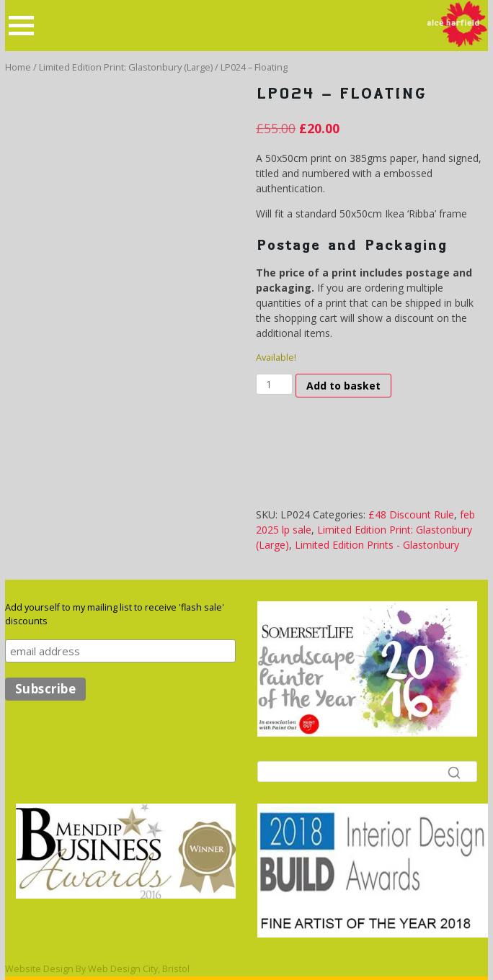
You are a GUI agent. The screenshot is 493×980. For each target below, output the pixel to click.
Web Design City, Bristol (139, 969)
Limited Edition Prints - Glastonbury (377, 545)
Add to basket (343, 386)
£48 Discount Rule (411, 514)
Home (18, 67)
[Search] (367, 772)
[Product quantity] (274, 384)
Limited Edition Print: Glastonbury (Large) (126, 67)
